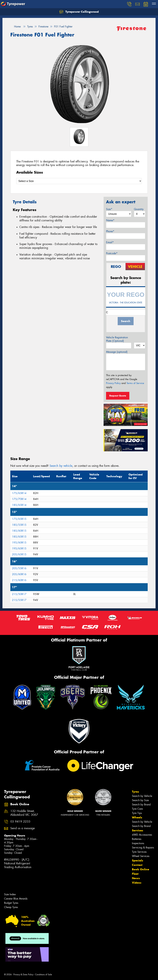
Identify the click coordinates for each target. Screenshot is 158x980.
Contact (137, 865)
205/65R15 (19, 554)
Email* (110, 242)
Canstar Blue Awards (16, 899)
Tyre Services (139, 852)
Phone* (110, 231)
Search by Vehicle (142, 796)
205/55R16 (19, 568)
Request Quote (118, 396)
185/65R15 (19, 537)
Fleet (135, 874)
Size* (109, 209)
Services (138, 830)
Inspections (138, 843)
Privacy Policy (113, 383)
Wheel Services (141, 856)
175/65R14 (19, 493)
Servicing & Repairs (143, 848)
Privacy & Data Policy (23, 974)
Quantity (139, 209)
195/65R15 (19, 548)
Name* (110, 220)
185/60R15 (19, 531)
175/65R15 (19, 519)
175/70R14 (19, 499)
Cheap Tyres (11, 907)
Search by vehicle (61, 466)
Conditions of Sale (44, 974)
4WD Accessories (142, 835)
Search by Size (140, 800)
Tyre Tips (137, 813)
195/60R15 (19, 543)
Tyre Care (137, 809)
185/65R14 (19, 505)
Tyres (135, 792)
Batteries (137, 839)
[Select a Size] (79, 181)
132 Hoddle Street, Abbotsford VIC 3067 (24, 813)
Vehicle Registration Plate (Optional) (117, 339)
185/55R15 (19, 525)
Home (15, 27)
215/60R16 (19, 580)
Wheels (137, 817)
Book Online (141, 869)
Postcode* (112, 253)
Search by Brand (141, 805)
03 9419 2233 (20, 822)
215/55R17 (19, 600)
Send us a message (23, 828)
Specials (138, 860)
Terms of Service (135, 383)
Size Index (10, 894)
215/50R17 (19, 594)
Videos (137, 883)
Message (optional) (117, 352)
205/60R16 (19, 574)
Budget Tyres (11, 903)
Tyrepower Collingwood (79, 12)
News (136, 878)
